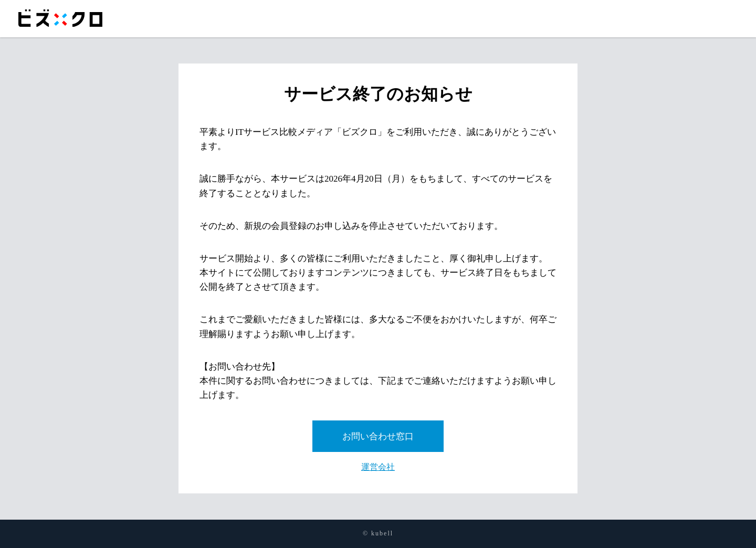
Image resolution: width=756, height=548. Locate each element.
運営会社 (378, 467)
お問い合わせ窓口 (378, 436)
